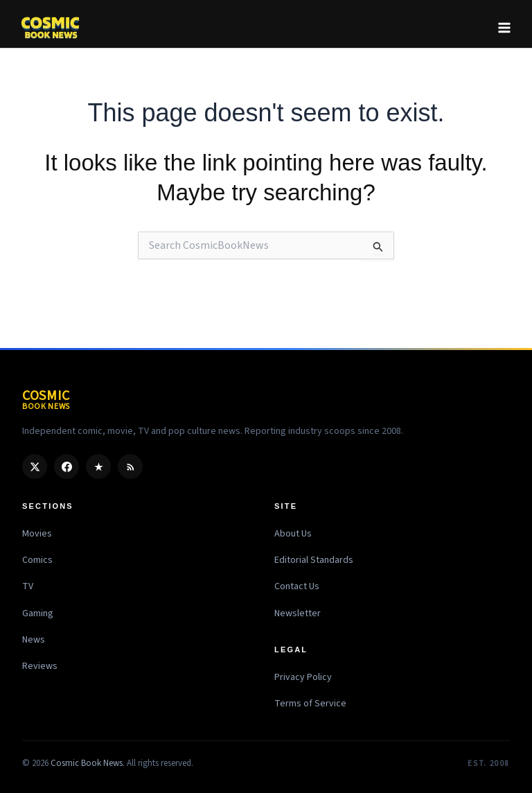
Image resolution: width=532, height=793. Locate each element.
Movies (37, 534)
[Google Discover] (98, 467)
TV (28, 586)
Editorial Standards (314, 560)
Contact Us (297, 586)
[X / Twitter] (35, 467)
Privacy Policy (303, 677)
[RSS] (130, 467)
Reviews (40, 666)
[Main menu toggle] (504, 28)
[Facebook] (66, 467)
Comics (37, 560)
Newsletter (298, 613)
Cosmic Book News (87, 763)
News (34, 640)
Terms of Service (310, 704)
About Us (293, 534)
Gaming (38, 613)
